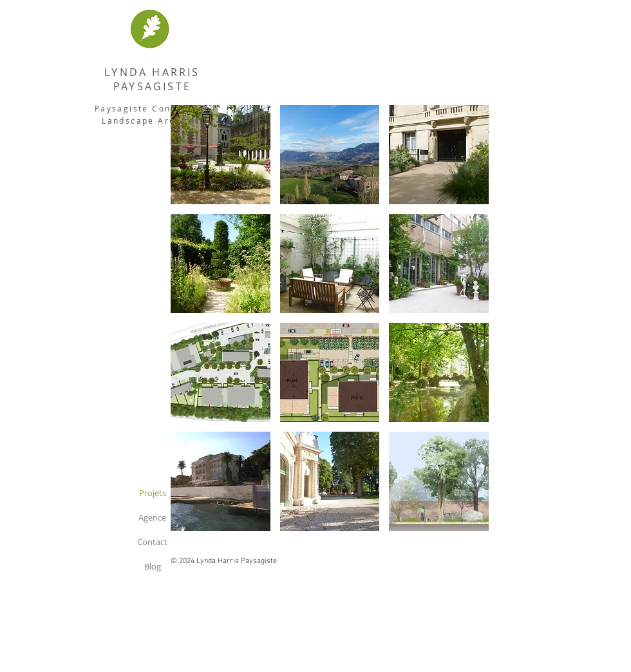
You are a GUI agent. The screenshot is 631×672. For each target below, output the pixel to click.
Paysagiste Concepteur (152, 108)
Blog (153, 566)
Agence (152, 517)
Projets (153, 493)
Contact (152, 542)
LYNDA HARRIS (152, 72)
